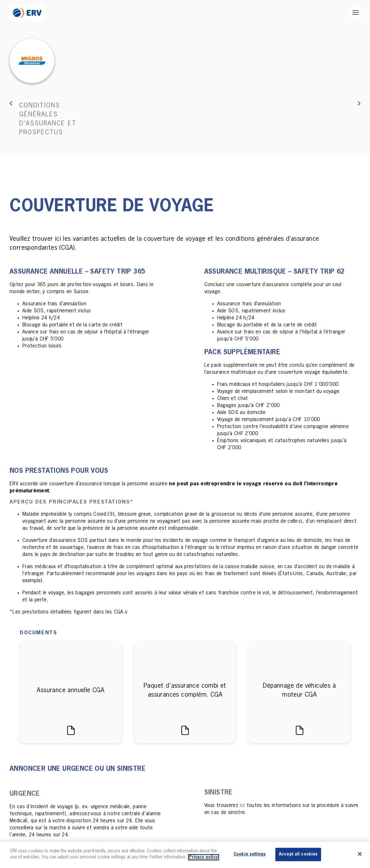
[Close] (360, 854)
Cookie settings (250, 854)
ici (242, 797)
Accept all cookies (298, 854)
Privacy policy (204, 857)
